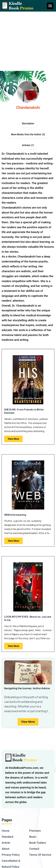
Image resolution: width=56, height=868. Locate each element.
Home (6, 831)
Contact (34, 849)
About (5, 849)
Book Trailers (38, 843)
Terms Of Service (40, 855)
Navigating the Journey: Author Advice (27, 688)
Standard (7, 837)
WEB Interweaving (15, 515)
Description (28, 123)
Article (6, 843)
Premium (35, 831)
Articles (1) (28, 145)
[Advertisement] (28, 41)
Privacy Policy (11, 855)
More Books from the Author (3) (28, 134)
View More (13, 439)
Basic (33, 837)
